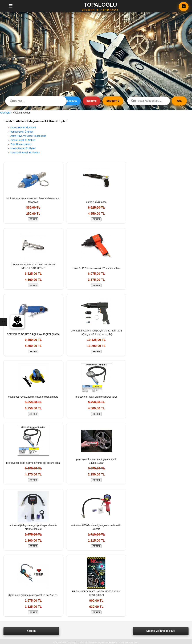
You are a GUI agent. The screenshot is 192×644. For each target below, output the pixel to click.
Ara (179, 101)
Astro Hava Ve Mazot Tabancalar (28, 136)
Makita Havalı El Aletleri (23, 148)
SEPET (33, 220)
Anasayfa (71, 101)
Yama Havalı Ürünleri (22, 132)
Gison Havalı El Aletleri (23, 140)
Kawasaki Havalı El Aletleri (25, 153)
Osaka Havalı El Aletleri (23, 128)
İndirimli (92, 101)
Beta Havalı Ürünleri (21, 144)
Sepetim (113, 101)
